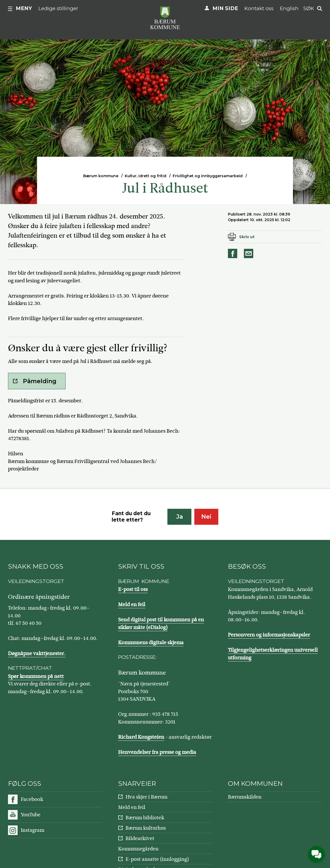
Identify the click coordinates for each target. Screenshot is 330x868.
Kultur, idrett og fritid (146, 176)
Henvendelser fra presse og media (157, 752)
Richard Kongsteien (141, 737)
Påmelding (40, 381)
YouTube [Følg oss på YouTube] (31, 815)
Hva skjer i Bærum (146, 797)
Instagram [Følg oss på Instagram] (33, 830)
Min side (225, 8)
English (289, 8)
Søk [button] (309, 8)
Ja (180, 517)
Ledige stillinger (58, 8)
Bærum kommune (101, 176)
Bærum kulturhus (146, 828)
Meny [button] (24, 8)
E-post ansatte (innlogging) (157, 859)
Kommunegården (138, 849)
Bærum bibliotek (145, 818)
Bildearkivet (140, 838)
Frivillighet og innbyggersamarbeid (208, 176)
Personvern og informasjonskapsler (269, 635)
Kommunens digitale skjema (151, 642)
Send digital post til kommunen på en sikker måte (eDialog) (161, 623)
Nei (206, 517)
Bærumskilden (245, 797)
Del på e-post (249, 253)
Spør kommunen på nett (36, 676)
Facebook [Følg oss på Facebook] (32, 799)
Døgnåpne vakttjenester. (37, 653)
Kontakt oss (259, 8)
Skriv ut (247, 237)
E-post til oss (133, 589)
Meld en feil (132, 604)
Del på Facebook (234, 253)
